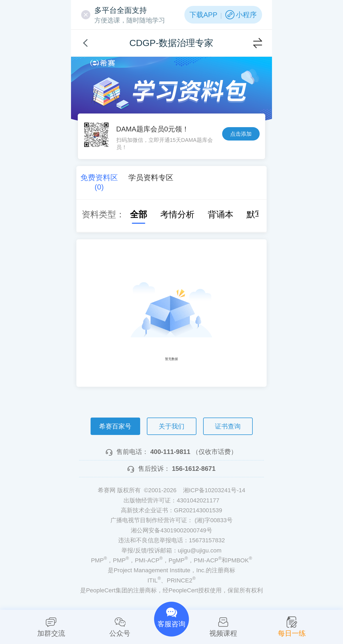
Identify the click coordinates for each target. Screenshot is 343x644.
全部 (133, 214)
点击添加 (241, 134)
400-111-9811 (170, 452)
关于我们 (171, 426)
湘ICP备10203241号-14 (214, 490)
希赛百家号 (115, 426)
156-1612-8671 (194, 469)
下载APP (203, 15)
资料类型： (103, 214)
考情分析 (172, 214)
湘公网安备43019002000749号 (171, 530)
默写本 (254, 214)
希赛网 (103, 63)
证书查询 (228, 426)
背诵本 (215, 214)
